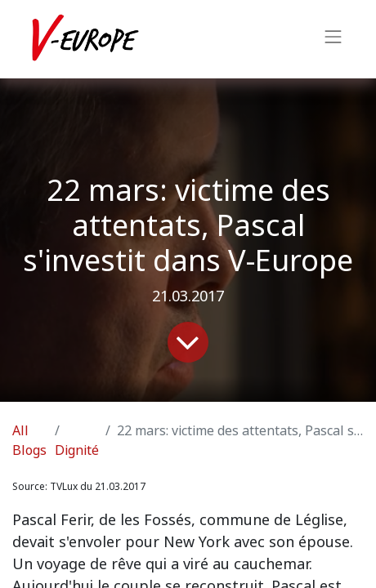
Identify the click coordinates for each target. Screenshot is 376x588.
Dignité (77, 450)
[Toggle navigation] (333, 39)
